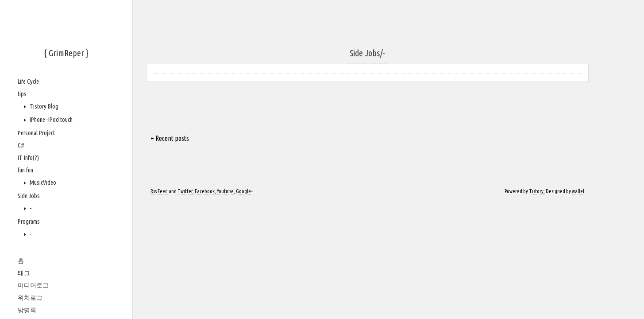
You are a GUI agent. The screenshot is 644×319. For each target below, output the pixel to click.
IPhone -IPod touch (50, 120)
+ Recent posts (170, 138)
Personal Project (36, 133)
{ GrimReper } (66, 53)
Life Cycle (28, 82)
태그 (24, 273)
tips (22, 94)
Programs (29, 222)
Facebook (205, 191)
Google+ (245, 191)
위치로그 (30, 298)
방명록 (27, 310)
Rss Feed (159, 191)
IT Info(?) (28, 158)
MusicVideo (42, 183)
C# (21, 145)
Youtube (225, 191)
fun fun (25, 170)
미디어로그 (33, 285)
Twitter (185, 191)
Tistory (536, 191)
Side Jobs (29, 196)
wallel (578, 191)
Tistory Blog (43, 106)
